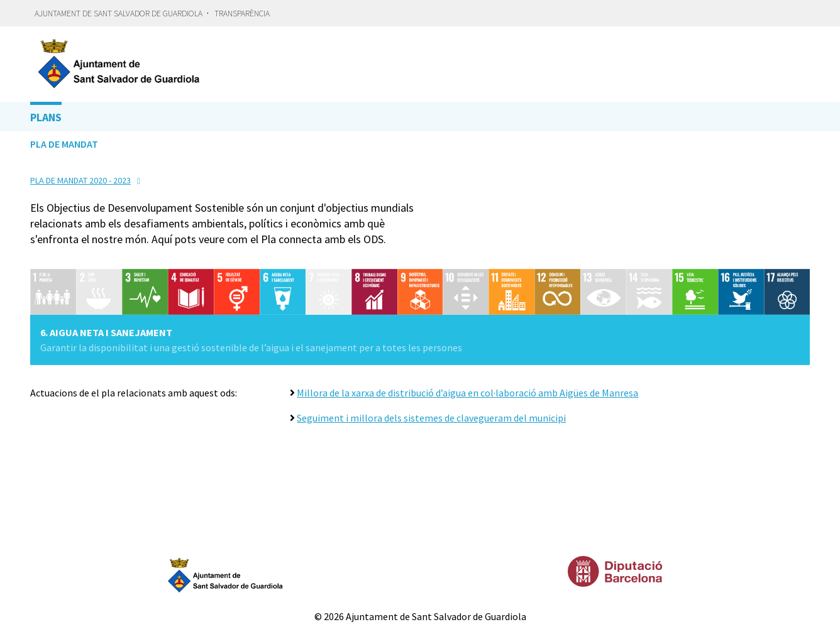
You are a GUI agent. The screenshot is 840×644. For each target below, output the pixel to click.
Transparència (242, 14)
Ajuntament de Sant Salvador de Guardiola (119, 14)
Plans (46, 117)
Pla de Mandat (64, 144)
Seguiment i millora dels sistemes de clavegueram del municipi (431, 418)
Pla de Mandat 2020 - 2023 (80, 180)
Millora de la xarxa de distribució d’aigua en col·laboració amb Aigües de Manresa (467, 393)
